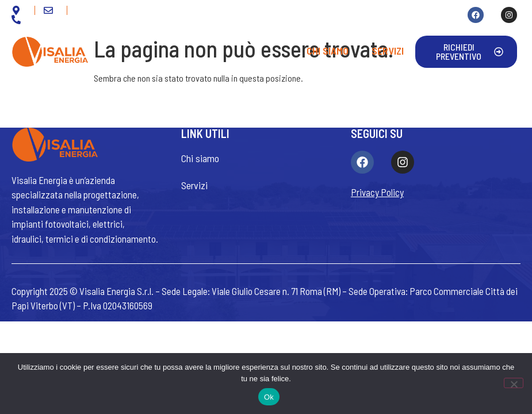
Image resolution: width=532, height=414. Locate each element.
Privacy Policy (377, 192)
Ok (269, 397)
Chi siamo (328, 51)
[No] (514, 383)
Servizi (388, 51)
